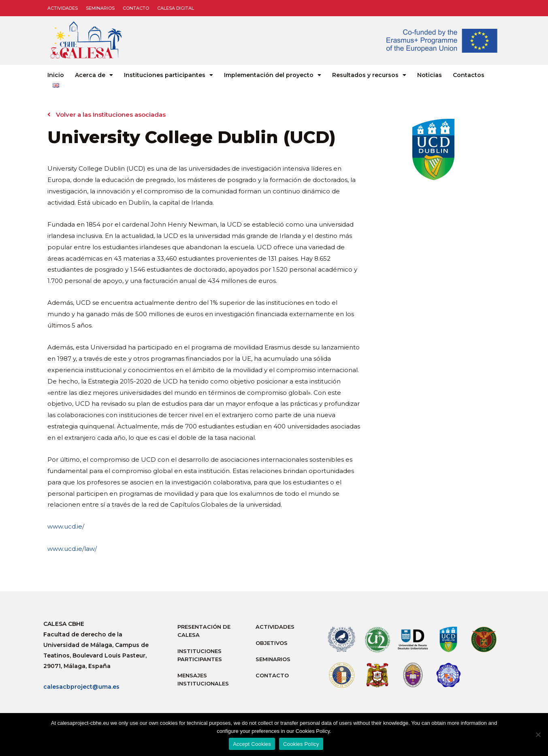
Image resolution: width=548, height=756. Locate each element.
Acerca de (94, 75)
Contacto (136, 8)
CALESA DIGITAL (176, 8)
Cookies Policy (301, 744)
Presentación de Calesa (204, 631)
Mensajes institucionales (203, 679)
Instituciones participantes (168, 75)
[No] (538, 735)
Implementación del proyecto (273, 75)
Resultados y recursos (369, 75)
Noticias (430, 75)
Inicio (56, 75)
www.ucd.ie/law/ (72, 549)
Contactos (469, 75)
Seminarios (100, 8)
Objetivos (272, 643)
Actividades (63, 8)
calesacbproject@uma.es (81, 687)
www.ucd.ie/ (66, 526)
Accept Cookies (252, 744)
